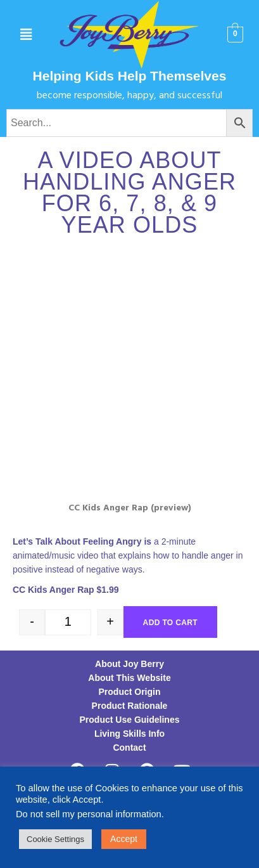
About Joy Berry (129, 664)
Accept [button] (124, 839)
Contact (129, 748)
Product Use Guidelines (130, 720)
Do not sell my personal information (89, 814)
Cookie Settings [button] (55, 839)
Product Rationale (130, 706)
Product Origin (130, 692)
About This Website (129, 678)
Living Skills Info (129, 734)
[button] (26, 35)
